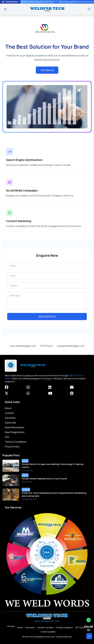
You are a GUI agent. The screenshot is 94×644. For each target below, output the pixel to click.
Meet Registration (15, 432)
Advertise (10, 418)
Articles (11, 626)
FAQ (7, 437)
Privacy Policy (12, 447)
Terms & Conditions (16, 442)
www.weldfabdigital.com (23, 346)
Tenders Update (45, 627)
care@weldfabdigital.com (71, 346)
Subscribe (10, 423)
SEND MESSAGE (47, 317)
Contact (9, 413)
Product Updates (64, 627)
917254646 (46, 346)
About (8, 408)
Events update (48, 632)
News (20, 627)
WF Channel (81, 627)
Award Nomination (14, 427)
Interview (30, 627)
